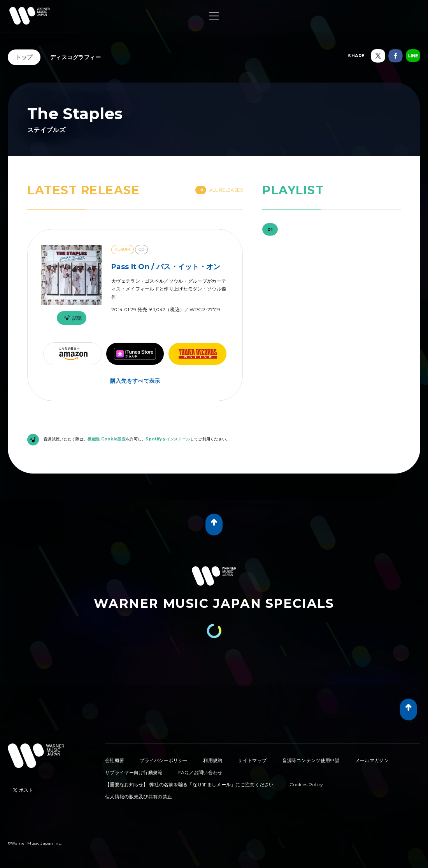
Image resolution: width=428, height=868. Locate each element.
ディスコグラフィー (76, 57)
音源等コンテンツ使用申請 (311, 760)
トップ (24, 57)
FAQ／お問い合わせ (200, 772)
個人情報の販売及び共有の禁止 (139, 797)
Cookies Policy (306, 784)
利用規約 (213, 760)
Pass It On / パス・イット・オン (166, 267)
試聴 (72, 318)
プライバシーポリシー (164, 760)
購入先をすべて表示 (135, 381)
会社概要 (115, 760)
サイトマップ (252, 760)
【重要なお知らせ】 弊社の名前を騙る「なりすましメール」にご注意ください (189, 784)
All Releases (219, 190)
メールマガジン (372, 760)
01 (270, 229)
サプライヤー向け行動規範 (134, 772)
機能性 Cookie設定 (107, 439)
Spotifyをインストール (168, 439)
